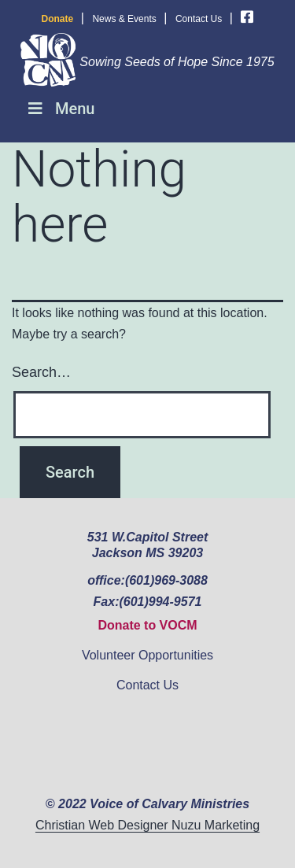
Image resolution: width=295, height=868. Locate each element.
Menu (60, 109)
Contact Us (199, 19)
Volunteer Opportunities (147, 655)
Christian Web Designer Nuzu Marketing (147, 825)
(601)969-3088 (166, 580)
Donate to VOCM (147, 625)
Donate (58, 19)
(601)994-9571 (160, 602)
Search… (41, 372)
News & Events (124, 19)
